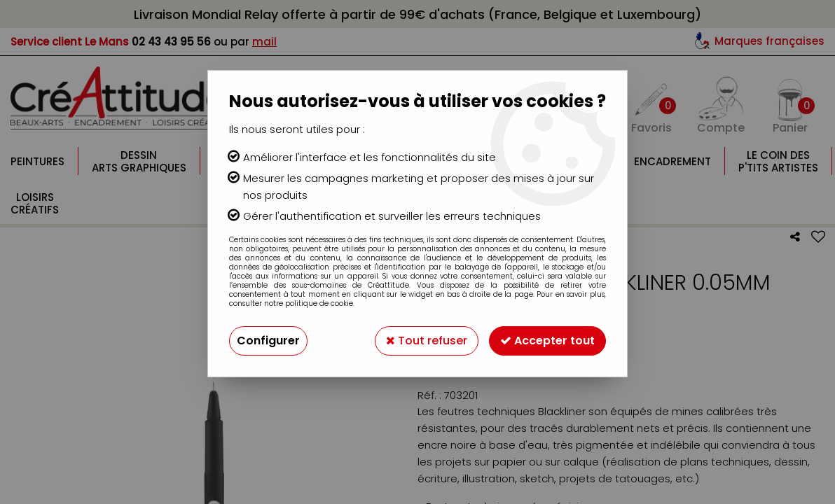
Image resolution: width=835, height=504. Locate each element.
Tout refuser (427, 341)
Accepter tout (547, 341)
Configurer (268, 341)
